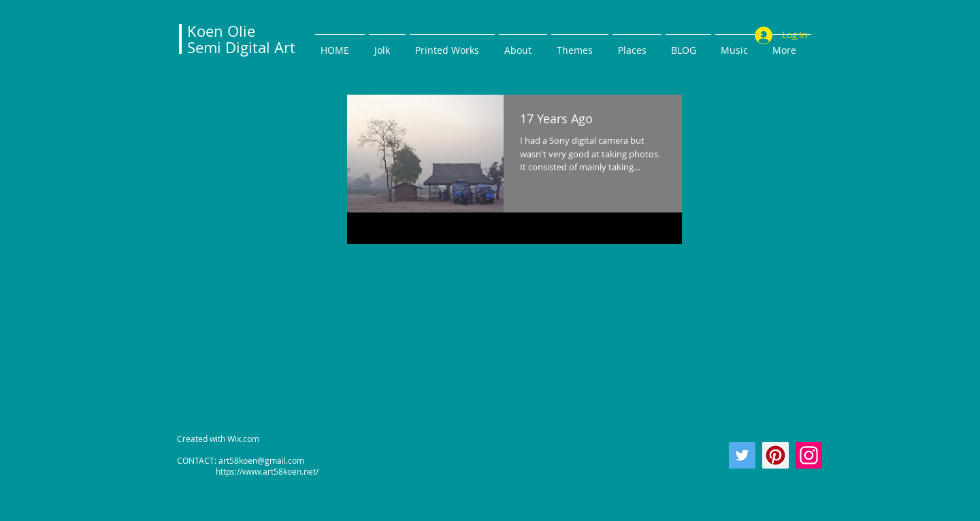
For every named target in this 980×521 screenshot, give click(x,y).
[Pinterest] (775, 455)
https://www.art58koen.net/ (248, 471)
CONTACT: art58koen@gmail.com (241, 460)
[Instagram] (809, 455)
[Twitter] (742, 455)
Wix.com (243, 439)
